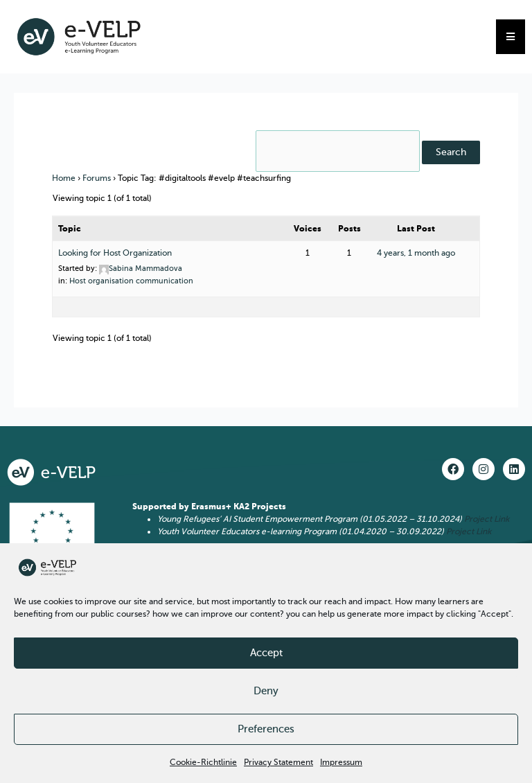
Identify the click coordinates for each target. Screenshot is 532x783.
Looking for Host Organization (115, 253)
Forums (97, 178)
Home (64, 178)
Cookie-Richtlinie (203, 762)
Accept (266, 653)
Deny (266, 691)
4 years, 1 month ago (416, 253)
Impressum (341, 762)
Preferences (266, 729)
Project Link (487, 519)
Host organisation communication (131, 281)
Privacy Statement (278, 762)
